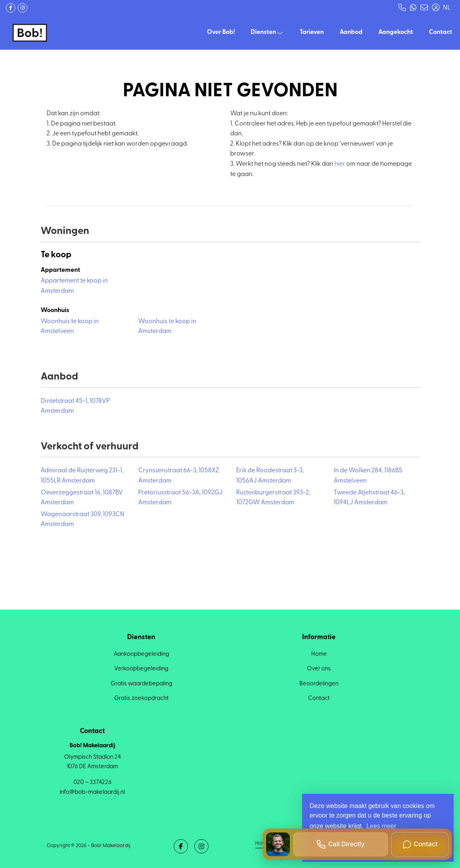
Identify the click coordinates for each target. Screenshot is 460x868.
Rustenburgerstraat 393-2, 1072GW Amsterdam (273, 498)
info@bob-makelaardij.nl (92, 792)
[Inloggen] (436, 8)
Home (262, 843)
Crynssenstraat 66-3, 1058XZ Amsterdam (179, 476)
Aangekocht (396, 32)
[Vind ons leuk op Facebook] (11, 8)
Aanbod (351, 32)
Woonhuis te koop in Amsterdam (167, 327)
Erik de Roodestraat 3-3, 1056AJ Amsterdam (270, 476)
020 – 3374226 (92, 783)
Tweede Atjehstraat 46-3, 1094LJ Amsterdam (369, 498)
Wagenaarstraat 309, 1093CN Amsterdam (83, 520)
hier (340, 164)
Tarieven (312, 32)
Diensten (267, 33)
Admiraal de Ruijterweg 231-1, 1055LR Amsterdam (82, 476)
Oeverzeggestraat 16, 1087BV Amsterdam (82, 498)
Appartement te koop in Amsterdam (74, 286)
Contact (440, 32)
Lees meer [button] (381, 826)
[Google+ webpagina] (23, 8)
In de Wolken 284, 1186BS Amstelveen (368, 476)
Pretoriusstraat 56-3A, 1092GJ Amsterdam (180, 498)
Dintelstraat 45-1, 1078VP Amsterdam (75, 406)
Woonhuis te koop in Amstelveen (70, 327)
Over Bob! (221, 32)
